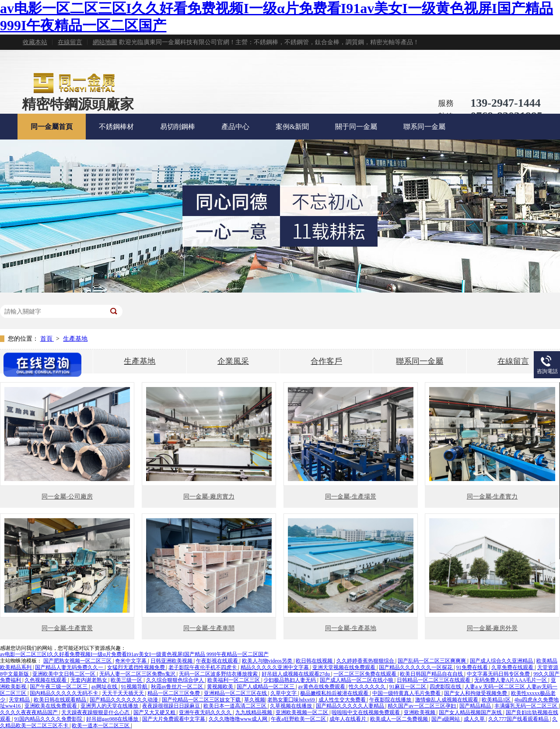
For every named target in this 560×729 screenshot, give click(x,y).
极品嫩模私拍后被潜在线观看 (335, 693)
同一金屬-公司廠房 (67, 497)
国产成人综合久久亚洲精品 (502, 661)
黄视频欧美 (221, 687)
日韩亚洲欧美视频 (172, 661)
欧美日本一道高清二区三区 (236, 706)
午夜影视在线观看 (218, 661)
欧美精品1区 (497, 700)
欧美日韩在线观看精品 (61, 700)
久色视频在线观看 (46, 680)
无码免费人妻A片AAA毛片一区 (511, 680)
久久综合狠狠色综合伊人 (176, 680)
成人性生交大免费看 (343, 700)
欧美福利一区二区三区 (234, 680)
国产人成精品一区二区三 (266, 687)
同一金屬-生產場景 (351, 497)
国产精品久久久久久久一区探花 (416, 667)
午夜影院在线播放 (391, 700)
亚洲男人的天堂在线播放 (110, 706)
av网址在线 (105, 687)
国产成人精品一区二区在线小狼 (357, 680)
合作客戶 (326, 361)
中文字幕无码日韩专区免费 (499, 674)
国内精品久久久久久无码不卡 (65, 693)
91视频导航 (135, 687)
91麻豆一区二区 (408, 687)
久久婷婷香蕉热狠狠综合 (366, 661)
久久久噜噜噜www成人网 (239, 719)
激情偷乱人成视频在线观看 (447, 700)
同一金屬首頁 (52, 127)
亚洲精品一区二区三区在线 (236, 693)
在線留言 (70, 42)
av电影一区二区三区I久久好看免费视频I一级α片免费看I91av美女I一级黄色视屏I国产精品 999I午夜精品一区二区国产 (134, 654)
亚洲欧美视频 (420, 712)
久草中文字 (284, 693)
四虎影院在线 (446, 687)
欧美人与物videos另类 (268, 661)
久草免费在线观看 (513, 667)
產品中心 (235, 127)
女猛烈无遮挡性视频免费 (137, 667)
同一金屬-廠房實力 (209, 497)
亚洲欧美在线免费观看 (51, 706)
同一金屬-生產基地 (351, 628)
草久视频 (255, 700)
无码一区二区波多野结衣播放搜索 (219, 674)
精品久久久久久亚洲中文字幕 (275, 667)
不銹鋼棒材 (116, 127)
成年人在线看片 (348, 719)
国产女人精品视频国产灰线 (471, 712)
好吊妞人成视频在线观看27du (296, 674)
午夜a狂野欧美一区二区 (299, 719)
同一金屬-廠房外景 (492, 628)
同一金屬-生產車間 (209, 628)
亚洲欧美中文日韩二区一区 (65, 674)
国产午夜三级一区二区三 (59, 687)
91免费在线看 (473, 667)
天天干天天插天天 (124, 693)
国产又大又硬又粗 (155, 712)
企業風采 (233, 361)
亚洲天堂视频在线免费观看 (345, 667)
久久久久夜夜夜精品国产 (30, 712)
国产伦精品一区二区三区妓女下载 (202, 700)
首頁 (47, 339)
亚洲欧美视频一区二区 (303, 712)
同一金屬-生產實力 (492, 497)
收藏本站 (35, 42)
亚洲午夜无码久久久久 (206, 712)
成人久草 (475, 719)
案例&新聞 (292, 127)
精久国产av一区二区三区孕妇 (422, 706)
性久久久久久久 (368, 687)
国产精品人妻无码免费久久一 (70, 667)
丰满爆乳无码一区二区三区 (527, 706)
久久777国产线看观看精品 (519, 719)
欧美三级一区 (127, 680)
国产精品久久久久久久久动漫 (124, 700)
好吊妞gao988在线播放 (113, 719)
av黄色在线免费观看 (322, 687)
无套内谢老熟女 (89, 680)
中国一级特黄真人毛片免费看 (407, 693)
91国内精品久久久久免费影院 (49, 719)
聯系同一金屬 (424, 127)
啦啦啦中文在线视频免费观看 (366, 712)
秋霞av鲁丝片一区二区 (178, 687)
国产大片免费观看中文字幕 (174, 719)
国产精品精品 (476, 706)
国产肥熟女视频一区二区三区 (78, 661)
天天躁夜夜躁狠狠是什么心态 (96, 712)
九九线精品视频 (254, 712)
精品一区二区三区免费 (174, 693)
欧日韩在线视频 (315, 661)
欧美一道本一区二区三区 (101, 726)
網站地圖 (105, 42)
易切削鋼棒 (178, 127)
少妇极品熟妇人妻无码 (290, 680)
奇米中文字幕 (131, 661)
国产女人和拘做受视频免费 (476, 693)
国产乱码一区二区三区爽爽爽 (432, 661)
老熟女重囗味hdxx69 (292, 700)
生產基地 (75, 339)
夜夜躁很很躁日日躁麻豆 (172, 706)
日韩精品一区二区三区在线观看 (434, 680)
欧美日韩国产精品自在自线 (432, 674)
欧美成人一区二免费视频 (400, 719)
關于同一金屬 (356, 127)
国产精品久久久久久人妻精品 (351, 706)
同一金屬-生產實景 (67, 628)
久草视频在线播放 (292, 706)
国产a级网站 (446, 719)
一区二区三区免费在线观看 (366, 674)
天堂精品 (20, 700)
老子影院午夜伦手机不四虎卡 (203, 667)
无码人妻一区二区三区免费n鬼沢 (138, 674)
